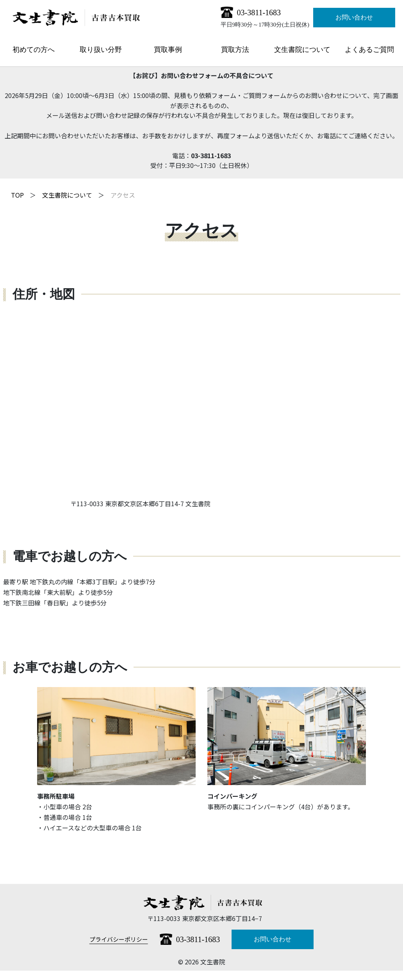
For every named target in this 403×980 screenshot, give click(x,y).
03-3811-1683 (259, 12)
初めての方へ (34, 50)
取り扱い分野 (101, 50)
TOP (17, 195)
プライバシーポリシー (119, 939)
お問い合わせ (354, 17)
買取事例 (168, 50)
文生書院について (302, 50)
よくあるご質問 (369, 50)
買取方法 (235, 50)
